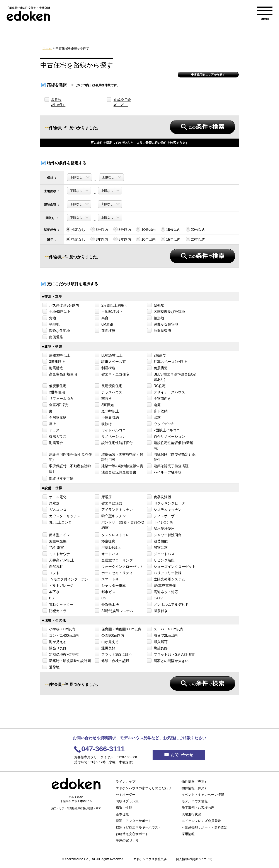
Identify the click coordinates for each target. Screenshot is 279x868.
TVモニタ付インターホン (65, 579)
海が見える (54, 642)
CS (100, 598)
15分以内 (171, 229)
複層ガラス (54, 436)
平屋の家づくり (127, 840)
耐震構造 (53, 368)
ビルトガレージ (58, 585)
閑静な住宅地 (56, 330)
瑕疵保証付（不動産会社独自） (67, 468)
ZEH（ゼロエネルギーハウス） (139, 827)
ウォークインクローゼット (119, 566)
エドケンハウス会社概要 (150, 859)
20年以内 (196, 239)
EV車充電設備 (161, 585)
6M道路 (104, 324)
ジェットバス (161, 554)
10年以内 (146, 239)
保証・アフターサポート (134, 821)
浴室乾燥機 (54, 541)
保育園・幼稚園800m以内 (118, 629)
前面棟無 (105, 330)
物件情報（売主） (195, 781)
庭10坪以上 (107, 411)
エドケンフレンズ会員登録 (201, 821)
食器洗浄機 (159, 497)
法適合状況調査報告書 (116, 472)
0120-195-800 (127, 757)
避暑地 (51, 667)
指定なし (76, 229)
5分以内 (122, 229)
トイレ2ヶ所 (160, 522)
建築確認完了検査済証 (168, 466)
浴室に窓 (157, 547)
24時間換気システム (114, 611)
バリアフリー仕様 (164, 573)
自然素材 (53, 566)
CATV (155, 598)
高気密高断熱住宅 (60, 374)
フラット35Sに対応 (113, 654)
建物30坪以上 (56, 355)
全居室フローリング (114, 560)
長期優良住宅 (109, 386)
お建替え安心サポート (132, 834)
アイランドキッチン (114, 509)
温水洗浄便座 (161, 528)
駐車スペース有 (110, 361)
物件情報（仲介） (195, 788)
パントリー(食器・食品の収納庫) (120, 525)
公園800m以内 (109, 635)
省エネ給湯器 (109, 503)
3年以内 (99, 239)
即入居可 (157, 642)
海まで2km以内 (162, 635)
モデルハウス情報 (195, 801)
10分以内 (146, 229)
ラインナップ (126, 781)
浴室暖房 (105, 541)
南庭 (154, 405)
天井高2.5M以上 (58, 560)
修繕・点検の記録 (112, 660)
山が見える (107, 642)
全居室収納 (54, 417)
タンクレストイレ (112, 535)
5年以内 (122, 239)
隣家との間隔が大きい (168, 660)
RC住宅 (156, 386)
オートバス (107, 554)
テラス (51, 430)
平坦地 (51, 324)
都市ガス (105, 592)
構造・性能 (124, 808)
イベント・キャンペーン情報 (203, 795)
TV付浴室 (53, 547)
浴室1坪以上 (108, 547)
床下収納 (157, 411)
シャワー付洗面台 (164, 535)
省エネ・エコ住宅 (112, 374)
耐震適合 (53, 443)
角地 (49, 318)
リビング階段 (161, 560)
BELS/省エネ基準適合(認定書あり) (172, 377)
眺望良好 (157, 648)
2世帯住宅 (54, 392)
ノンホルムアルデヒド (168, 604)
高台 (102, 318)
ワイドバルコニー (112, 430)
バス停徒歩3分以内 (61, 305)
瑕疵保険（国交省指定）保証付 (171, 457)
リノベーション (110, 436)
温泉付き (157, 611)
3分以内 (99, 229)
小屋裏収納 (107, 417)
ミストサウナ (56, 554)
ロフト (51, 573)
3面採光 (104, 405)
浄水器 (51, 503)
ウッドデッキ (161, 424)
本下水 (51, 592)
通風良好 (105, 648)
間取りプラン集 (127, 801)
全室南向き (159, 398)
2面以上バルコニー (165, 430)
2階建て (157, 355)
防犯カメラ (54, 611)
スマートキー (109, 579)
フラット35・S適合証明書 (171, 654)
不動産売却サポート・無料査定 (204, 827)
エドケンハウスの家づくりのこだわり (144, 788)
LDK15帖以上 (109, 355)
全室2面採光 (55, 405)
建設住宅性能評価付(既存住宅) (67, 457)
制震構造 (105, 368)
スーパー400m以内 (165, 629)
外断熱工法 (107, 604)
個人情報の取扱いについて (194, 859)
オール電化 (54, 497)
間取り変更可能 (58, 478)
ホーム (47, 48)
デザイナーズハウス (166, 392)
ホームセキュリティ (114, 573)
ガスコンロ (54, 509)
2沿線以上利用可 (111, 305)
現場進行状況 (191, 814)
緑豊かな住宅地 (163, 324)
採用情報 (188, 834)
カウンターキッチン (61, 516)
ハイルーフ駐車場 (164, 472)
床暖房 (103, 497)
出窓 (154, 417)
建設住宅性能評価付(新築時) (170, 445)
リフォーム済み (58, 398)
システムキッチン (164, 509)
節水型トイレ (56, 535)
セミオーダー (126, 795)
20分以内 (196, 229)
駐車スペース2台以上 (167, 361)
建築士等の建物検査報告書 (119, 466)
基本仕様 (122, 814)
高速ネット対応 (163, 592)
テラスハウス (109, 392)
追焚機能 (157, 541)
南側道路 (53, 337)
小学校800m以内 (59, 629)
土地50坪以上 (109, 311)
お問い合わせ (179, 755)
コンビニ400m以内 (61, 635)
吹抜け (103, 424)
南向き (103, 398)
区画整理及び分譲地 (166, 311)
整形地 (156, 318)
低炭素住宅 (54, 386)
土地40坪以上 (56, 311)
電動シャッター (58, 604)
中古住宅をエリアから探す (208, 75)
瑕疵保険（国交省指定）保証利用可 (119, 457)
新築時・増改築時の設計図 (67, 660)
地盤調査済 (159, 330)
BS (48, 598)
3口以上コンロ (57, 522)
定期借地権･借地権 (61, 654)
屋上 (49, 424)
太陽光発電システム (166, 579)
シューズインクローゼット (171, 566)
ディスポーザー (163, 516)
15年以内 (171, 239)
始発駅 (156, 305)
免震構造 (157, 368)
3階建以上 (54, 361)
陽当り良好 (54, 648)
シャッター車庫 (110, 585)
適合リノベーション (166, 436)
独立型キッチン (110, 516)
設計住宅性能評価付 (114, 443)
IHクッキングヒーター (168, 503)
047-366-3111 (103, 749)
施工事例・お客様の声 (198, 808)
